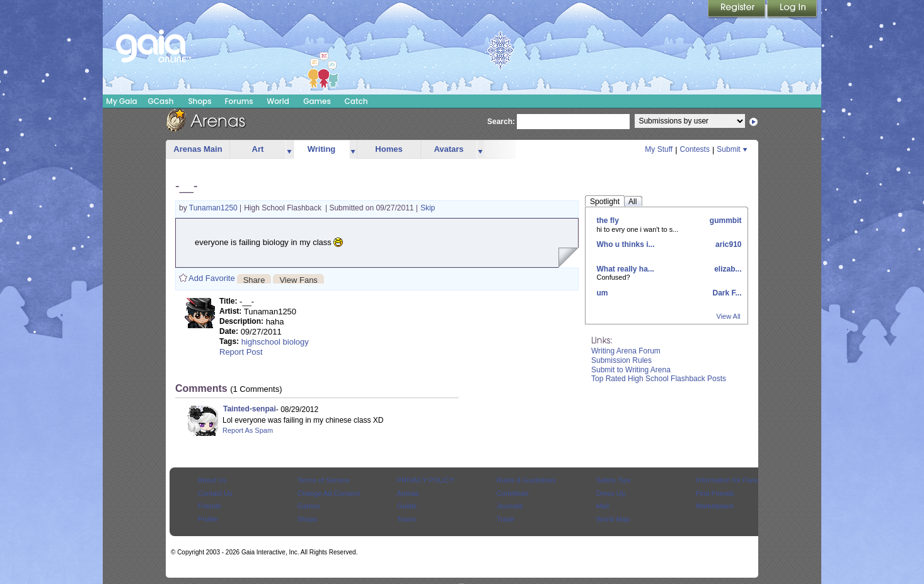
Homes (389, 149)
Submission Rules (621, 360)
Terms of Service (323, 480)
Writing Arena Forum (626, 351)
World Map (613, 519)
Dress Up (611, 493)
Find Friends (715, 493)
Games (317, 101)
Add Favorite (212, 278)
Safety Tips (614, 480)
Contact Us (215, 493)
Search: (501, 122)
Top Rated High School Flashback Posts (659, 379)
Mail (603, 506)
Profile (208, 519)
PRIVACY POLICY (426, 480)
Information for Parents (731, 480)
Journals (510, 506)
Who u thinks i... (626, 244)
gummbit (725, 220)
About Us (212, 480)
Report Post (241, 352)
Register (737, 9)
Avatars (448, 149)
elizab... (727, 269)
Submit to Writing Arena (631, 370)
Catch (356, 101)
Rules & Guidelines (526, 480)
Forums (239, 101)
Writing (322, 149)
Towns (407, 519)
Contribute (513, 493)
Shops (199, 101)
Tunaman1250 (214, 208)
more (289, 150)
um (603, 293)
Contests (695, 149)
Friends (210, 506)
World (278, 101)
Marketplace (715, 506)
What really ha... (626, 269)
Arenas (408, 493)
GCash (161, 101)
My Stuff (659, 149)
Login (792, 9)
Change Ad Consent (329, 493)
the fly (608, 220)
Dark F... (726, 293)
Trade (505, 519)
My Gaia (121, 101)
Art (258, 149)
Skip (428, 208)
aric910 (728, 244)
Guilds (407, 506)
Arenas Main (198, 149)
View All (729, 316)
